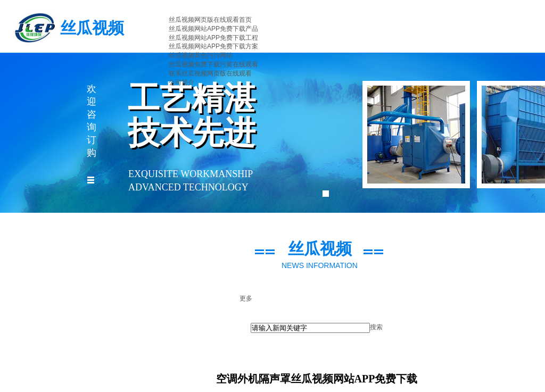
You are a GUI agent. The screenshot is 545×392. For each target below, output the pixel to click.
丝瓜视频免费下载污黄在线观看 (213, 64)
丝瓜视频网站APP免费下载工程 (213, 38)
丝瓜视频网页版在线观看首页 (210, 20)
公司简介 (181, 82)
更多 (246, 298)
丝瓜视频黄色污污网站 (201, 55)
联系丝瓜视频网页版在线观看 (210, 73)
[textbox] (310, 328)
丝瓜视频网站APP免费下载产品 (213, 29)
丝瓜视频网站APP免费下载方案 (213, 46)
